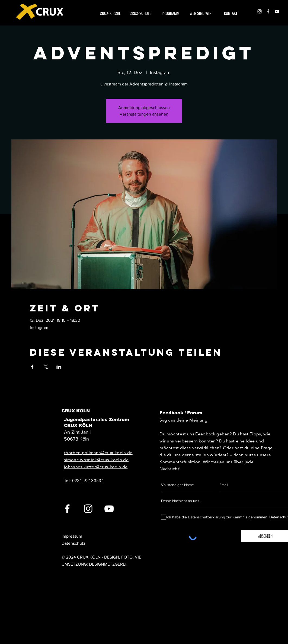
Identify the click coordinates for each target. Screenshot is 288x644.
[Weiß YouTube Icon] (277, 11)
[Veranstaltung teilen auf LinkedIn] (59, 367)
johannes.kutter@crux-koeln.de (96, 467)
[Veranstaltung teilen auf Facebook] (32, 367)
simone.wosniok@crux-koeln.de (96, 460)
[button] (201, 13)
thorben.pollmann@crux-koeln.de (98, 453)
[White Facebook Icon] (268, 11)
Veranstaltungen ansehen (144, 114)
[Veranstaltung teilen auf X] (46, 367)
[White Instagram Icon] (260, 11)
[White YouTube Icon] (109, 509)
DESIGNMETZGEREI (108, 564)
